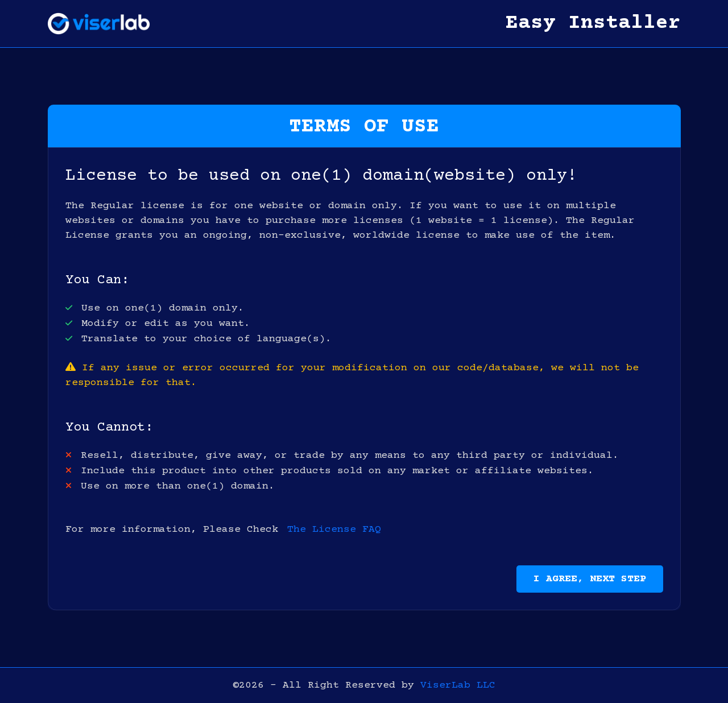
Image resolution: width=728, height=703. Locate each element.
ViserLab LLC (458, 685)
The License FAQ (334, 530)
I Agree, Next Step (590, 579)
